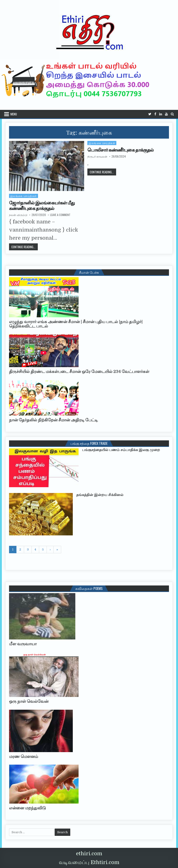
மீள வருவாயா (23, 644)
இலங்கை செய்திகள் (102, 143)
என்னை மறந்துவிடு (27, 808)
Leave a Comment (60, 215)
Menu (14, 114)
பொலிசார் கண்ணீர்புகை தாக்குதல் (121, 150)
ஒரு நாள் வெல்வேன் (29, 701)
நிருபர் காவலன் (97, 156)
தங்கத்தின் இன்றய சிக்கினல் (100, 495)
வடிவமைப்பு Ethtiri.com (89, 862)
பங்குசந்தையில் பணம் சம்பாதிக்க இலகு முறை (121, 450)
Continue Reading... (103, 172)
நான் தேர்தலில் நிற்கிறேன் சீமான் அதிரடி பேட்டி (53, 420)
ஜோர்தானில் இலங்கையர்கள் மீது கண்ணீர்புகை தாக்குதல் (42, 206)
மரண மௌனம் (24, 757)
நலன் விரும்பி (18, 215)
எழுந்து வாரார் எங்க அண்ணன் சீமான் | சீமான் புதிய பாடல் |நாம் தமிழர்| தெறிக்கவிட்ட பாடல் (76, 324)
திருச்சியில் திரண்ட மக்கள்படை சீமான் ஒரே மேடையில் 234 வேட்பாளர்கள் (79, 372)
